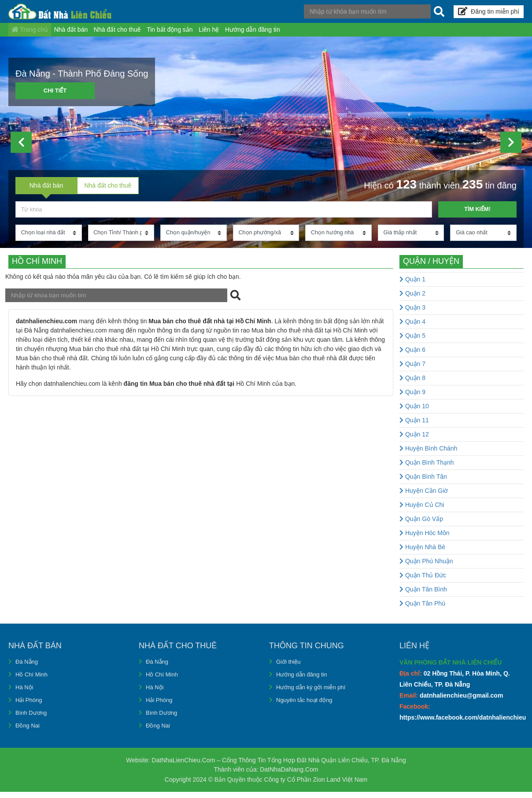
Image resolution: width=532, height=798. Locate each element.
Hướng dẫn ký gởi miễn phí (314, 693)
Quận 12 (414, 440)
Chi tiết (55, 97)
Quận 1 (412, 285)
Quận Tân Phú (422, 610)
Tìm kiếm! (477, 215)
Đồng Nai (28, 731)
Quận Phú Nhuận (426, 567)
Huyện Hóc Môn (424, 539)
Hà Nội (25, 693)
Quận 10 (414, 412)
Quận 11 (414, 426)
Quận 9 (412, 398)
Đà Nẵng (28, 668)
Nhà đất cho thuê (138, 33)
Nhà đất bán (83, 33)
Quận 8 (412, 384)
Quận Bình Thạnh (427, 469)
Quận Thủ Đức (423, 581)
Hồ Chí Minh (33, 680)
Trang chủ (34, 33)
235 (473, 190)
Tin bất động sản (198, 33)
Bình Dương (32, 719)
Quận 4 (412, 328)
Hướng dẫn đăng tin (297, 33)
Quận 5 (412, 342)
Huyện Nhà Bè (422, 553)
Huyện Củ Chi (422, 511)
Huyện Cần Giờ (424, 497)
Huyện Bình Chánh (428, 454)
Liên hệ (245, 33)
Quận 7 (412, 370)
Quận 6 (412, 356)
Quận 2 (412, 299)
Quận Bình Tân (423, 483)
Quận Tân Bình (423, 595)
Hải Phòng (30, 706)
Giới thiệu (290, 668)
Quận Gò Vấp (421, 525)
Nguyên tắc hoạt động (307, 706)
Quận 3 (412, 314)
